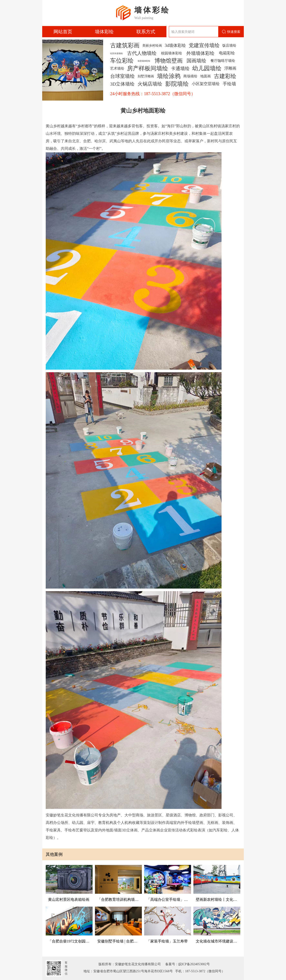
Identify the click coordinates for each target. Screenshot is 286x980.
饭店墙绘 (229, 45)
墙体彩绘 (104, 32)
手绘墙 (229, 84)
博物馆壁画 (169, 61)
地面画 (205, 76)
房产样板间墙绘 (148, 68)
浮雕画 (230, 68)
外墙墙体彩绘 (200, 53)
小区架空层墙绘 (206, 84)
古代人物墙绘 (142, 53)
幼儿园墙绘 (207, 68)
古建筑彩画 (125, 45)
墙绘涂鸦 (169, 76)
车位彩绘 (122, 61)
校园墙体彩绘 (172, 53)
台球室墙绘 (122, 76)
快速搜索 (231, 32)
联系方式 (146, 32)
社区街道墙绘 (117, 53)
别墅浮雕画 (146, 76)
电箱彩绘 (227, 53)
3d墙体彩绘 (175, 45)
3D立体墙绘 (122, 84)
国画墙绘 (196, 61)
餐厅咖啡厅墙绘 (223, 61)
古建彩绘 (225, 76)
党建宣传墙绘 (204, 45)
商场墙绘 (190, 76)
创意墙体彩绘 (144, 61)
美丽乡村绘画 (152, 45)
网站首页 (63, 32)
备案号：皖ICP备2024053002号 (186, 964)
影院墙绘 (177, 84)
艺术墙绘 (117, 68)
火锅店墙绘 (150, 84)
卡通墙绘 (180, 68)
